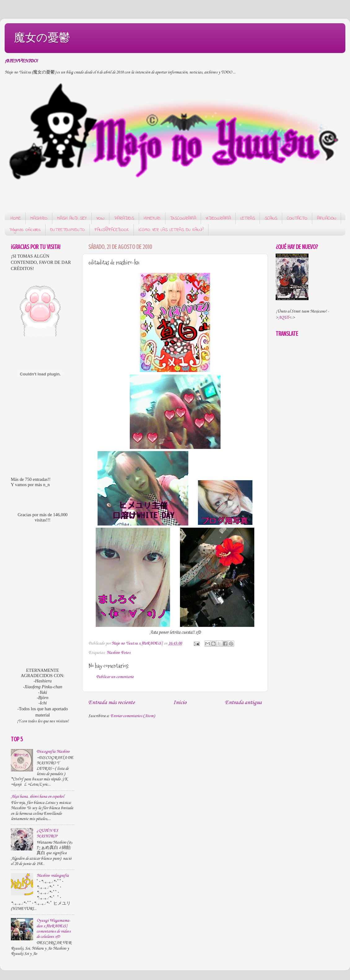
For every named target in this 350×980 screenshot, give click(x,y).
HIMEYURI (152, 218)
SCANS (271, 218)
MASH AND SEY (72, 218)
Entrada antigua (243, 703)
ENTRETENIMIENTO (68, 230)
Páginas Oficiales (25, 230)
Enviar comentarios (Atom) (133, 716)
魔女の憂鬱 (42, 37)
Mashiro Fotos (118, 653)
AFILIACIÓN (326, 218)
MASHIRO (39, 218)
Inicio (180, 703)
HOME (16, 218)
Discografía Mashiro (53, 752)
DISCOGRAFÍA (183, 218)
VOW (100, 218)
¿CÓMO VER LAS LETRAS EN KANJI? (171, 230)
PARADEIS (124, 218)
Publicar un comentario (115, 677)
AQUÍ (283, 318)
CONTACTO (297, 218)
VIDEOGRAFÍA (218, 218)
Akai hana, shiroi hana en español (37, 797)
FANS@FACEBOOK (112, 230)
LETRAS (248, 218)
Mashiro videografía (53, 876)
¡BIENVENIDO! (21, 61)
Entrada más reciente (112, 703)
